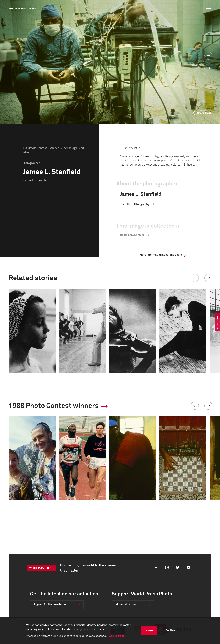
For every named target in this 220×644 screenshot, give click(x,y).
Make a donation (126, 605)
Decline (170, 630)
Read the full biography (134, 204)
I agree (149, 630)
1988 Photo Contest (26, 9)
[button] (195, 278)
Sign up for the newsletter (50, 605)
